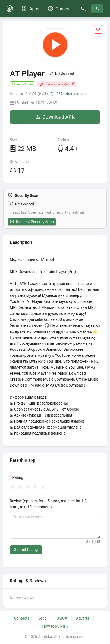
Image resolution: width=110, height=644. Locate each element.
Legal (43, 618)
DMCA (62, 618)
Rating (18, 477)
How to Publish (55, 626)
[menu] (45, 9)
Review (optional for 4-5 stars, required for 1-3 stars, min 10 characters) (48, 504)
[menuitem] (31, 9)
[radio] (12, 487)
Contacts (22, 618)
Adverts (83, 618)
